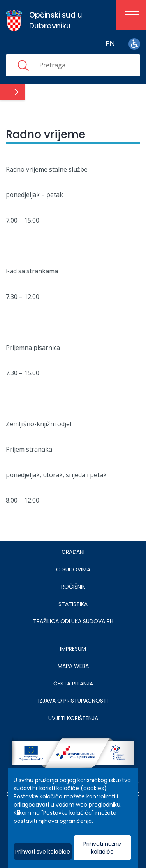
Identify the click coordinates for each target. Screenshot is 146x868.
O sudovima (73, 569)
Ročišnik (73, 587)
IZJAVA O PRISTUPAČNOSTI (73, 701)
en (110, 44)
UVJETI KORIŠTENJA (73, 718)
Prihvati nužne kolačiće (102, 848)
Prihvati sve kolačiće (43, 852)
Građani (73, 552)
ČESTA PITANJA (73, 684)
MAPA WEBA (73, 666)
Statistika (73, 604)
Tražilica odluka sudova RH (73, 621)
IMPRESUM (73, 649)
